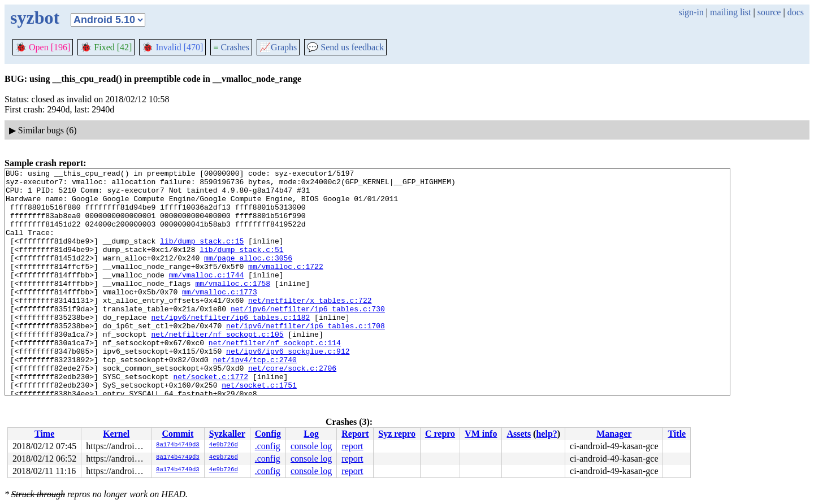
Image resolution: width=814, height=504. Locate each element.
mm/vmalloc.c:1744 (207, 297)
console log (311, 446)
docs (796, 12)
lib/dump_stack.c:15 (202, 256)
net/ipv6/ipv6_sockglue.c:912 (288, 388)
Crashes (231, 47)
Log (311, 434)
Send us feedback (345, 47)
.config (268, 446)
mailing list (730, 12)
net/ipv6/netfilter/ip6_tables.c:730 (308, 337)
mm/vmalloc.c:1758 (233, 307)
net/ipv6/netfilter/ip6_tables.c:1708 (306, 358)
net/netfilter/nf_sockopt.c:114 (275, 378)
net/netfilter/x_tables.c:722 (310, 327)
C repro (440, 434)
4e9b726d (224, 445)
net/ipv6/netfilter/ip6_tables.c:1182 (230, 347)
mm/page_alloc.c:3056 (248, 276)
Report (355, 434)
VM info (481, 434)
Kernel (116, 434)
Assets (519, 434)
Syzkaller (227, 434)
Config (268, 434)
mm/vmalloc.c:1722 (286, 286)
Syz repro (397, 434)
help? (546, 434)
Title (677, 434)
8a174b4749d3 (178, 445)
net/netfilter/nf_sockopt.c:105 (217, 368)
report (352, 446)
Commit (177, 434)
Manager (614, 434)
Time (44, 434)
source (769, 12)
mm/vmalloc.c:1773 (220, 317)
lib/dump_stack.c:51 (241, 266)
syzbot (35, 18)
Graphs (278, 47)
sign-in (691, 12)
